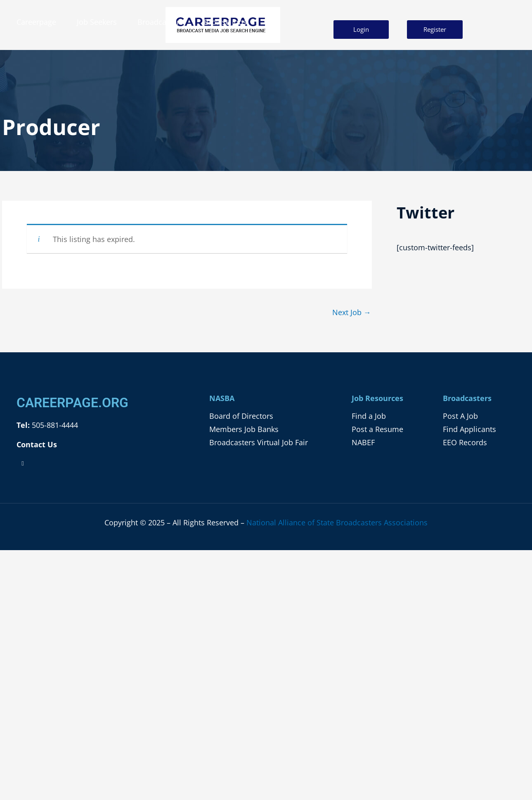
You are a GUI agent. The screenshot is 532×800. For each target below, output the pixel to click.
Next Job (352, 312)
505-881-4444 (54, 425)
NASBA (222, 398)
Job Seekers (97, 22)
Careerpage (36, 22)
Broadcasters (160, 22)
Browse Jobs (225, 22)
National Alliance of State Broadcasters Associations (337, 522)
